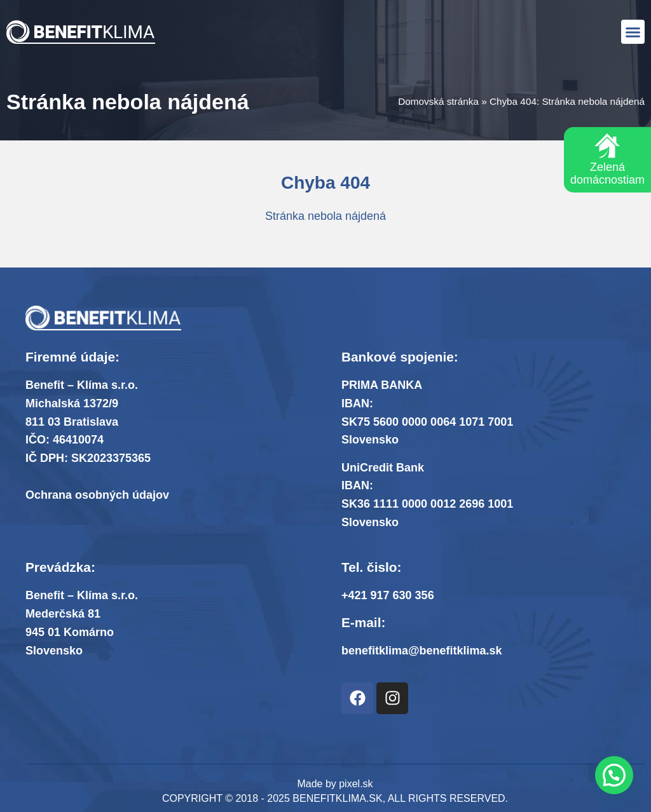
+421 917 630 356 (388, 595)
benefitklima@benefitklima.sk (422, 651)
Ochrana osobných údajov (97, 495)
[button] (633, 32)
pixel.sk (356, 784)
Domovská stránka (438, 101)
